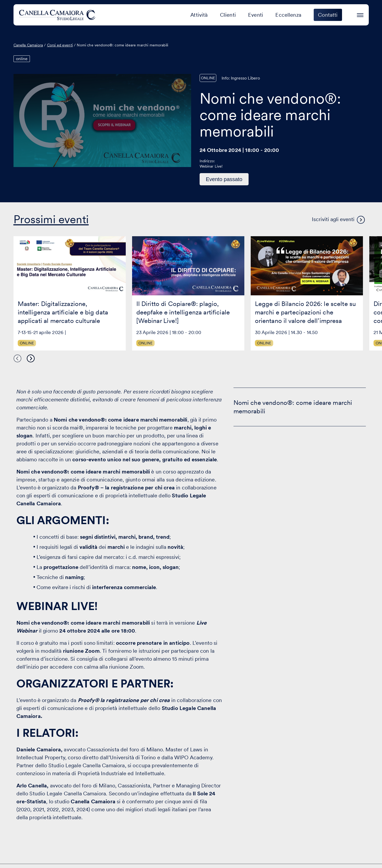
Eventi (256, 15)
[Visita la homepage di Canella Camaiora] (58, 15)
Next (31, 358)
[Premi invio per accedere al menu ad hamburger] (360, 14)
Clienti (228, 15)
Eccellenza (288, 15)
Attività (199, 15)
